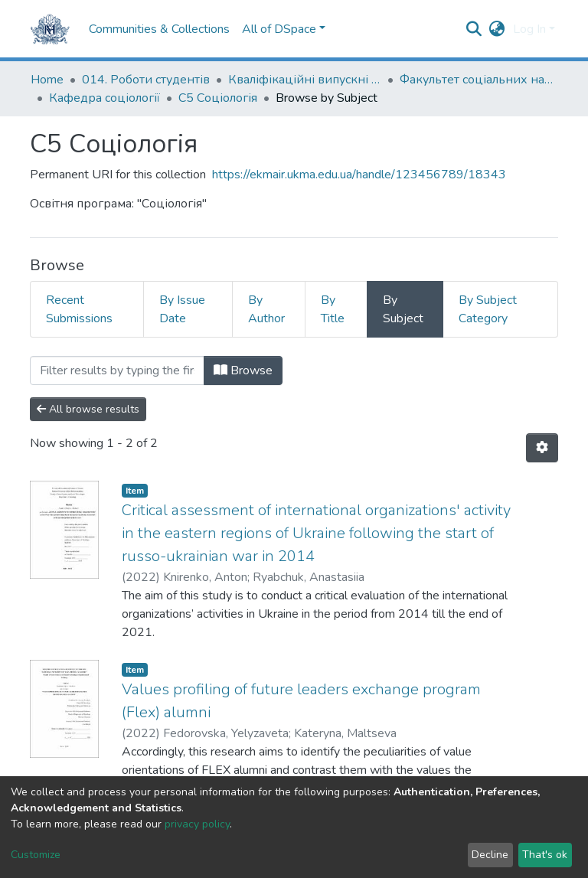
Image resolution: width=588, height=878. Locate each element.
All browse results (88, 409)
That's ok (545, 855)
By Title (333, 309)
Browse (243, 370)
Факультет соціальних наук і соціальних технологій (476, 80)
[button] (497, 29)
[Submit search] (474, 29)
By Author (266, 309)
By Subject (403, 309)
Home (47, 80)
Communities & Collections (159, 29)
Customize (36, 855)
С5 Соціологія (218, 98)
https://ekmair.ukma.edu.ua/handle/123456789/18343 (359, 175)
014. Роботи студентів (146, 80)
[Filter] (117, 370)
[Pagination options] (542, 448)
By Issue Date (182, 309)
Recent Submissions (79, 309)
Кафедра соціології (105, 98)
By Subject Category (488, 309)
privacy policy (197, 824)
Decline (490, 855)
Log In (529, 29)
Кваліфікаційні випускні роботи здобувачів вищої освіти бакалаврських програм (305, 80)
